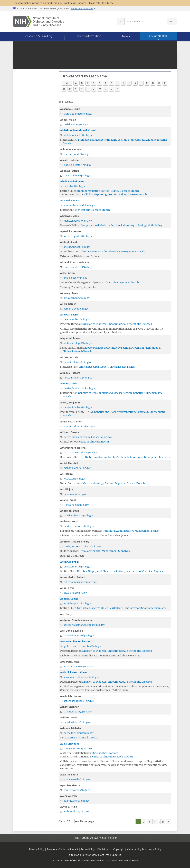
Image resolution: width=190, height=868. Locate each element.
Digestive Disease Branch (130, 483)
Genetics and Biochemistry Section (115, 412)
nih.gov (109, 3)
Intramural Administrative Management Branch (131, 531)
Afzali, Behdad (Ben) (72, 181)
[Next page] (168, 822)
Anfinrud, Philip (69, 562)
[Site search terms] (146, 21)
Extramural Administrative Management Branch (117, 251)
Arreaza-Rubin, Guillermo (75, 641)
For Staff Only (90, 855)
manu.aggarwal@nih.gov (78, 221)
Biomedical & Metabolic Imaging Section (102, 140)
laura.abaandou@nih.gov (78, 114)
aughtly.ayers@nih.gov (77, 801)
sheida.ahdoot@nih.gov (77, 247)
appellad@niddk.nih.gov (77, 603)
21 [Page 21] (163, 822)
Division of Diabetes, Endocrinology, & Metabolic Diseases (117, 324)
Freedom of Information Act (62, 849)
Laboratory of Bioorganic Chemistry (149, 457)
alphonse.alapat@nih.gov (78, 343)
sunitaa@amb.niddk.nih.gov (80, 205)
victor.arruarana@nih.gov (78, 666)
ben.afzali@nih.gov (74, 186)
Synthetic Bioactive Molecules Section (103, 457)
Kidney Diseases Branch (125, 191)
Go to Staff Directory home (78, 57)
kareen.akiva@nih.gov (76, 309)
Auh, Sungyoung (70, 744)
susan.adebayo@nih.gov (77, 175)
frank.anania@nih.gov (76, 505)
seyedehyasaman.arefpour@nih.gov (84, 625)
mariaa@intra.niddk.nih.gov (79, 388)
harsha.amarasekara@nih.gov (81, 452)
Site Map (74, 855)
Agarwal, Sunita (69, 200)
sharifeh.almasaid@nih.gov (79, 426)
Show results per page (77, 821)
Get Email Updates (110, 855)
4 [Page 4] (155, 822)
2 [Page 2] (144, 822)
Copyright (119, 849)
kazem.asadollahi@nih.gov (79, 701)
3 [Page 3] (149, 822)
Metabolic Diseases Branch (94, 210)
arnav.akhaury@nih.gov (77, 298)
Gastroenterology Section (98, 483)
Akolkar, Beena (69, 315)
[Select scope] (121, 21)
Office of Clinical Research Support (113, 757)
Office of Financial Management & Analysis (105, 551)
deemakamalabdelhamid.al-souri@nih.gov (88, 437)
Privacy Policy (37, 849)
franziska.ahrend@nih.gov (79, 267)
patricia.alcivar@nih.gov (77, 362)
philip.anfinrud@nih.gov (77, 567)
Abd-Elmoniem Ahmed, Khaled (78, 130)
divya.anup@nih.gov (75, 593)
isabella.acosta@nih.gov (77, 165)
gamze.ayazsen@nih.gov (78, 790)
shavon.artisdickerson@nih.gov (81, 677)
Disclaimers (104, 849)
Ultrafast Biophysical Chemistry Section (101, 571)
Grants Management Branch (122, 282)
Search (172, 21)
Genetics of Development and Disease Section (105, 393)
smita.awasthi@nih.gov (77, 779)
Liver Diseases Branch (122, 367)
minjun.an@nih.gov (75, 494)
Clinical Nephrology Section (101, 194)
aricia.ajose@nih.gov (75, 278)
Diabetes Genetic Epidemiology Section (107, 348)
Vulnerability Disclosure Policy (144, 849)
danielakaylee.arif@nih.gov (79, 635)
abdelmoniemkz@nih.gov (78, 135)
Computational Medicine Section (100, 225)
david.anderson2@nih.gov (78, 515)
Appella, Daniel (69, 599)
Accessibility (88, 849)
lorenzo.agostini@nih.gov (78, 236)
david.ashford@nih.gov (77, 722)
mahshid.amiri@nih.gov (77, 468)
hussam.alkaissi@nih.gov (78, 378)
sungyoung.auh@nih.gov (78, 748)
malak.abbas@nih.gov (76, 124)
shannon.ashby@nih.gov (78, 712)
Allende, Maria (69, 383)
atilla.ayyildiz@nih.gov (76, 811)
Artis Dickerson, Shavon (74, 672)
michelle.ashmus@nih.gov (79, 733)
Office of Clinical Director (94, 442)
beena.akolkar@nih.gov (77, 319)
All (67, 83)
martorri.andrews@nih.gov (79, 526)
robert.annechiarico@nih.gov (80, 582)
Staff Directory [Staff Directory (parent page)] (29, 58)
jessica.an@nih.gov (74, 479)
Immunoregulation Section (93, 191)
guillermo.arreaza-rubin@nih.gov (83, 646)
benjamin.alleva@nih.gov (78, 407)
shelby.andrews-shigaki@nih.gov (82, 546)
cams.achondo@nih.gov (77, 154)
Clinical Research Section (93, 367)
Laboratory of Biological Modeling (142, 225)
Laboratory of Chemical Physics (144, 571)
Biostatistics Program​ (105, 753)
